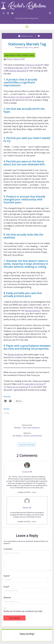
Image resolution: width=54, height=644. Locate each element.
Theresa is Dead (34, 65)
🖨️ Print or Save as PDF (14, 59)
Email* (6, 587)
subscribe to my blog (35, 384)
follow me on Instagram (19, 387)
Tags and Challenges (27, 445)
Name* (7, 576)
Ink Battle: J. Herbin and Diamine (27, 436)
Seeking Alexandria (19, 71)
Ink (38, 47)
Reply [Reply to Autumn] (34, 492)
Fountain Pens (28, 47)
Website (7, 598)
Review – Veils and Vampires (27, 428)
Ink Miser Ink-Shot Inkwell (20, 97)
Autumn (27, 472)
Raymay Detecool (33, 311)
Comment (8, 549)
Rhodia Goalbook (15, 354)
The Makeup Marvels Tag (16, 68)
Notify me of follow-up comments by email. (23, 611)
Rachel (27, 508)
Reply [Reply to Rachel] (34, 521)
